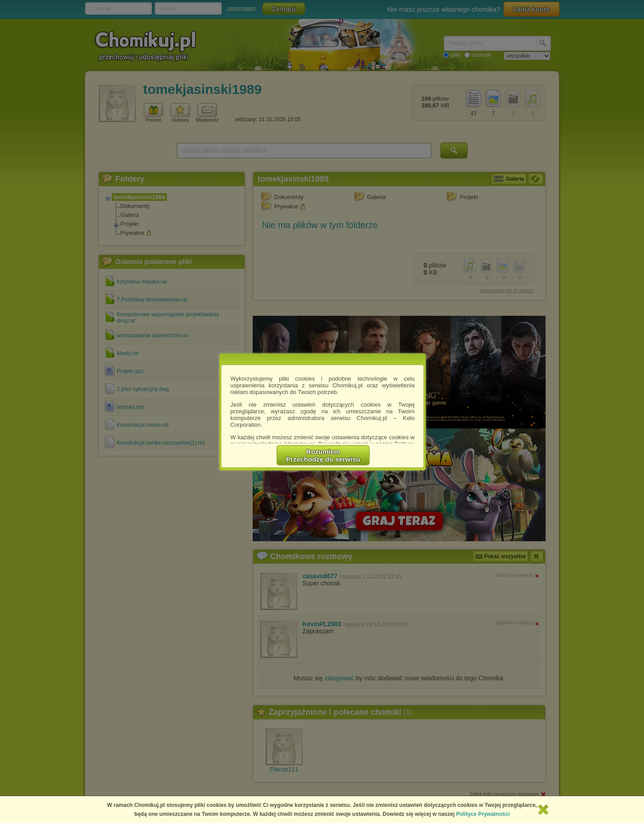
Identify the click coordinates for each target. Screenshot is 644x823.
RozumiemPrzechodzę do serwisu (323, 455)
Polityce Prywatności (483, 814)
